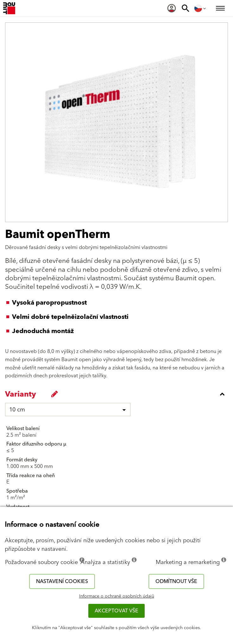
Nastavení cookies (62, 581)
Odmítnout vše (176, 581)
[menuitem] (172, 8)
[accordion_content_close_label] (118, 394)
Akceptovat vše (116, 611)
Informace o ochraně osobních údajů (117, 596)
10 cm (17, 410)
